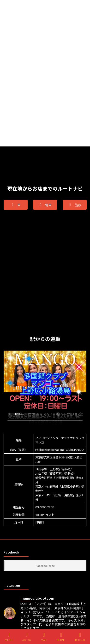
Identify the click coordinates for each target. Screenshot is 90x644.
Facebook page (45, 566)
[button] (16, 205)
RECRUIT (80, 637)
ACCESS (27, 637)
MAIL (44, 637)
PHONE (61, 637)
